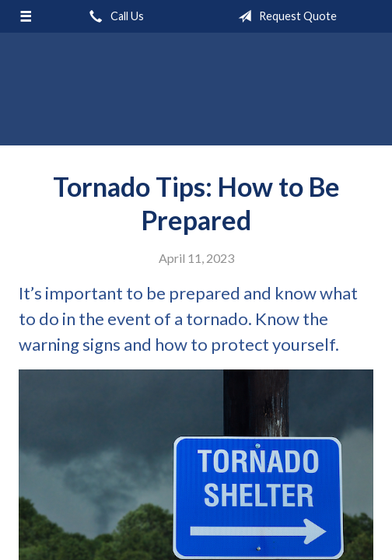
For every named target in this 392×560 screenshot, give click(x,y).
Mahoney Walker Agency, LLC (196, 96)
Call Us (114, 16)
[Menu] (26, 16)
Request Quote (284, 16)
